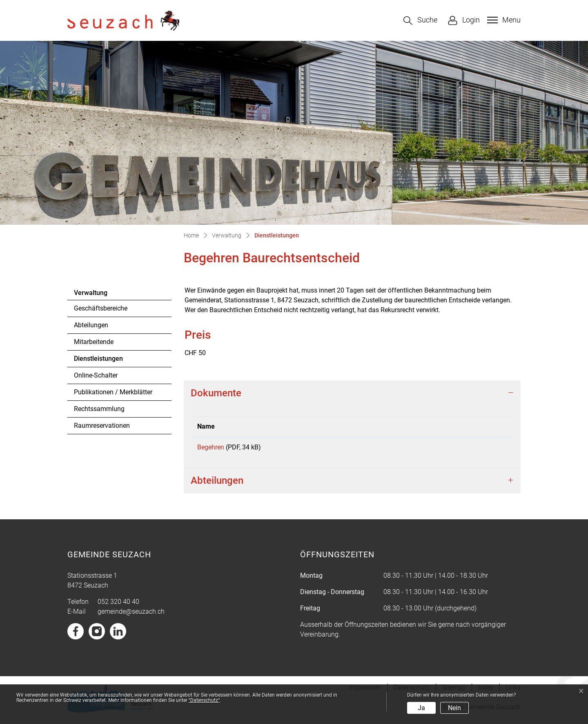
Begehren (211, 447)
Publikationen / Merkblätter (113, 392)
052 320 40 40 (118, 604)
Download (453, 449)
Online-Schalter (96, 375)
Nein (454, 708)
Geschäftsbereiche (101, 308)
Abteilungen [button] (217, 483)
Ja (421, 708)
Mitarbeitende (94, 342)
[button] (420, 21)
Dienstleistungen (98, 361)
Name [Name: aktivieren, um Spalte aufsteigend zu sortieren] (206, 426)
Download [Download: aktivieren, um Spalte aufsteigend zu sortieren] (413, 426)
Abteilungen (91, 325)
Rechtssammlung (99, 409)
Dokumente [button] (216, 393)
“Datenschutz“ (204, 700)
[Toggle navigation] (503, 20)
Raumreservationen (102, 426)
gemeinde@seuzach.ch (131, 614)
